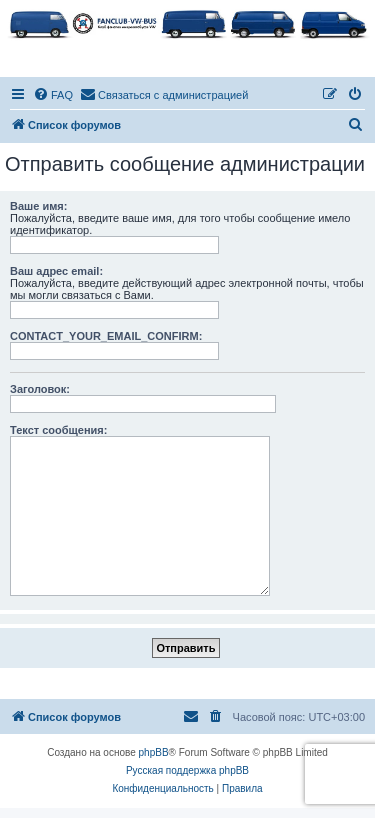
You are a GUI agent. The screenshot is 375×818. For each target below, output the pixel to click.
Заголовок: (40, 389)
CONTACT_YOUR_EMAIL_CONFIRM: (106, 336)
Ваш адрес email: (56, 271)
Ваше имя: (38, 206)
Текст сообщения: (58, 430)
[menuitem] (53, 95)
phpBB (154, 752)
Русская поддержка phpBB (187, 770)
